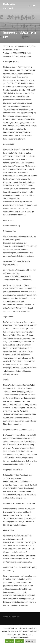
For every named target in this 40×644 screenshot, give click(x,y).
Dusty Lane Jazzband (9, 6)
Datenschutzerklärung (20, 637)
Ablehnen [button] (20, 641)
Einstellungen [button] (30, 641)
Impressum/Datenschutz (11, 617)
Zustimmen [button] (10, 641)
